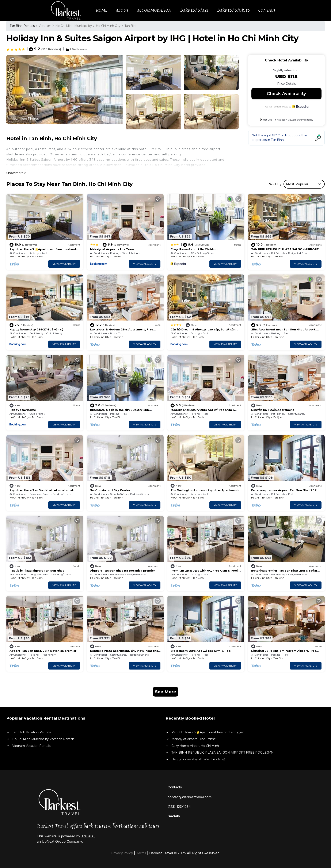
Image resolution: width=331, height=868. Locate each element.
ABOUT (123, 11)
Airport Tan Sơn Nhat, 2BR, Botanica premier (43, 651)
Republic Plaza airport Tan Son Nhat (37, 571)
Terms (142, 853)
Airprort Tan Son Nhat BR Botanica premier (123, 571)
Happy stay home (23, 410)
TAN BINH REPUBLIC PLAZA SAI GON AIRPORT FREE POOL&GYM (223, 753)
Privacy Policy (122, 853)
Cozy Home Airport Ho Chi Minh (194, 249)
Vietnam (45, 26)
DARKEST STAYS (194, 11)
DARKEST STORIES (233, 11)
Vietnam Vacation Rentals (31, 746)
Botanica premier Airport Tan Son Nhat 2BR (284, 490)
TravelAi (88, 836)
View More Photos (25, 119)
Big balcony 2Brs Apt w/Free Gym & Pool (201, 651)
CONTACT (267, 11)
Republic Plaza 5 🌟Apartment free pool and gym (208, 732)
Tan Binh (131, 26)
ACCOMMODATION (155, 11)
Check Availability (286, 94)
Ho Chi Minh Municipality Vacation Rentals (43, 739)
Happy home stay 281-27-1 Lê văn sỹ (36, 329)
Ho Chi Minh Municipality (74, 26)
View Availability (64, 264)
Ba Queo (278, 417)
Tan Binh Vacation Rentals (31, 732)
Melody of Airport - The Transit (113, 249)
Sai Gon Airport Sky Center (110, 490)
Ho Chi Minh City (108, 26)
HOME (102, 11)
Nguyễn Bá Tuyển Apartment (273, 410)
